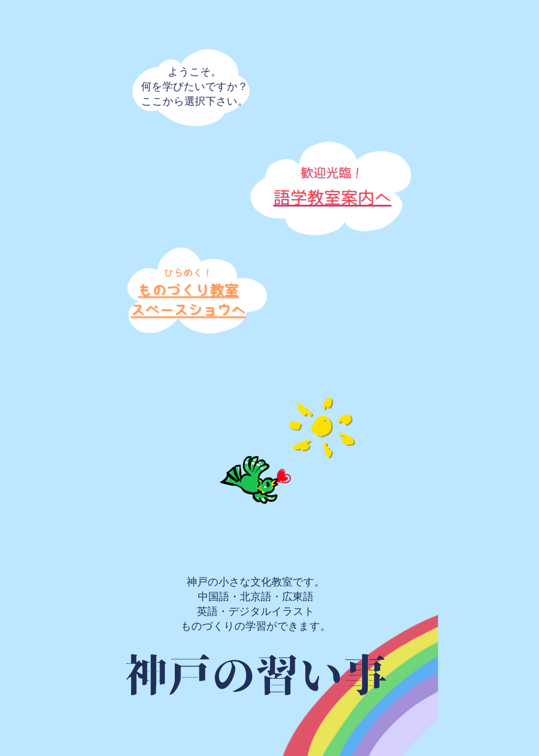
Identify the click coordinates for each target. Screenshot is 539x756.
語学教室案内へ (332, 197)
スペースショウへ (188, 310)
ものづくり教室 (188, 290)
